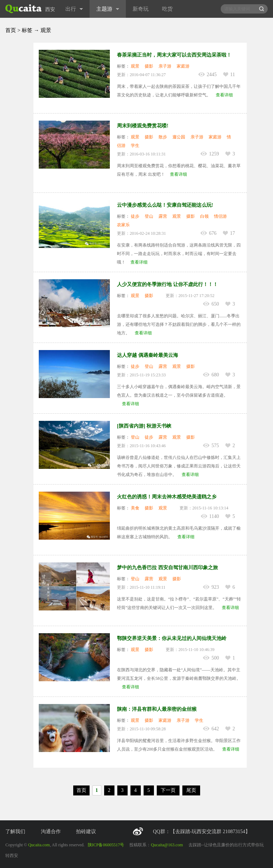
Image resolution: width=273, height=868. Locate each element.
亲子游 (165, 66)
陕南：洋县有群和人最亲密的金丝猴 (157, 709)
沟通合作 (51, 832)
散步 (163, 137)
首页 (11, 30)
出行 (74, 9)
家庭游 (183, 66)
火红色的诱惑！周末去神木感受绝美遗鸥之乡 (167, 497)
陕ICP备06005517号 (106, 845)
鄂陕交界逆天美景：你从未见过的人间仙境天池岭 (172, 638)
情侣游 (220, 216)
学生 (135, 145)
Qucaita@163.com (167, 845)
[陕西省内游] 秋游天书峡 (144, 426)
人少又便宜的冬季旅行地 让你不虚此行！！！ (167, 284)
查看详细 (224, 95)
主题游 (108, 9)
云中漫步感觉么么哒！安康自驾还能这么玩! (165, 205)
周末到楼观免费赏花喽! (143, 126)
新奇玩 (141, 9)
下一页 (168, 790)
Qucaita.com (39, 845)
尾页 (191, 790)
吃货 (167, 9)
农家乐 (123, 225)
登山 (149, 216)
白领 (204, 216)
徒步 (135, 216)
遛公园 (179, 137)
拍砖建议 (86, 832)
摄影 (149, 66)
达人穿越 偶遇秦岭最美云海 (148, 355)
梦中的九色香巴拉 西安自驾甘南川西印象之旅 (167, 568)
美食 (135, 508)
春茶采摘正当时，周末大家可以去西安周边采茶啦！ (174, 55)
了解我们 (15, 832)
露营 (163, 216)
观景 (135, 66)
